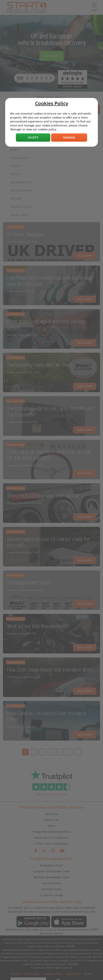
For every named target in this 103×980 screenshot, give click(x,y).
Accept (33, 137)
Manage (69, 137)
